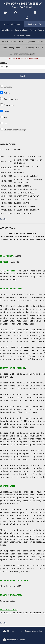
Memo (7, 112)
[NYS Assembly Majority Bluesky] (18, 19)
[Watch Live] (6, 13)
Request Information (31, 631)
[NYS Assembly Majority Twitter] (25, 13)
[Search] (27, 19)
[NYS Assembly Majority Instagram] (35, 13)
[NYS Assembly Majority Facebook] (15, 13)
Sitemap (9, 631)
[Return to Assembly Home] (22, 5)
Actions (7, 93)
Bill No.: (3, 63)
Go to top (3, 220)
